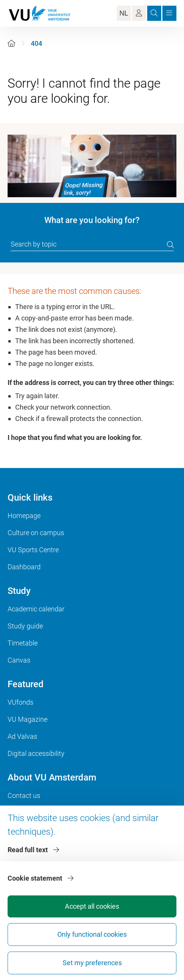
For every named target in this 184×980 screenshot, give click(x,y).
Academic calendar (36, 609)
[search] (170, 245)
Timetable (23, 643)
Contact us (24, 795)
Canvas (19, 660)
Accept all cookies (92, 906)
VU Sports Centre (33, 550)
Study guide (25, 626)
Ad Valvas (22, 736)
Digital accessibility (36, 753)
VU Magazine (28, 719)
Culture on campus (36, 533)
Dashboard (24, 567)
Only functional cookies (92, 934)
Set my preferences (92, 963)
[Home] (11, 43)
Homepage (24, 516)
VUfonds (20, 702)
